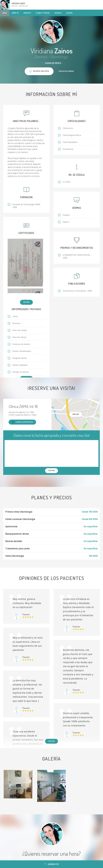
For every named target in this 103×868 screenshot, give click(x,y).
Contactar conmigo (66, 71)
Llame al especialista (22, 422)
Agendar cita (52, 864)
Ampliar (76, 414)
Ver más (26, 302)
